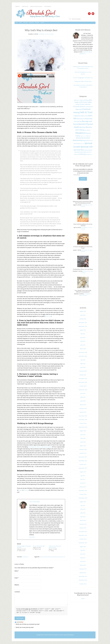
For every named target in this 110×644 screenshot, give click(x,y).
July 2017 (83, 476)
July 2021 (83, 334)
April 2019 (83, 402)
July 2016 (83, 506)
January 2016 (83, 529)
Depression (79, 110)
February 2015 (83, 570)
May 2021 (83, 342)
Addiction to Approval (79, 101)
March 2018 (83, 446)
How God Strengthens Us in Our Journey (83, 226)
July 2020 (83, 361)
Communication (89, 107)
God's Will (44, 558)
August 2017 (83, 473)
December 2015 (83, 532)
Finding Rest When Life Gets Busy (83, 82)
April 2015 (83, 562)
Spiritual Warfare (88, 151)
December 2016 (83, 491)
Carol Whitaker (35, 502)
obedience (49, 558)
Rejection (89, 137)
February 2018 (83, 450)
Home (18, 23)
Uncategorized (25, 558)
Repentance (86, 141)
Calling (89, 103)
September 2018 (83, 428)
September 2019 (83, 390)
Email (17, 579)
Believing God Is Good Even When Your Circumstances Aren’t (83, 203)
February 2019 (83, 409)
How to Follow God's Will (39, 547)
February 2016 (83, 525)
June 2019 (83, 394)
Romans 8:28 (48, 317)
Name (17, 572)
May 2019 (83, 398)
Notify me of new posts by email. (25, 628)
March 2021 (83, 349)
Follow (83, 599)
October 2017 (83, 465)
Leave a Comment (50, 35)
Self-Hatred (77, 144)
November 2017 (83, 461)
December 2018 (83, 417)
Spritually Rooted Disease (81, 153)
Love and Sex (78, 122)
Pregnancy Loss (83, 137)
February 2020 (83, 372)
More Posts (32, 538)
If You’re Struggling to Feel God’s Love (83, 78)
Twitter (21, 491)
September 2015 (83, 543)
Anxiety (87, 101)
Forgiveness (77, 116)
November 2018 (83, 420)
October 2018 (83, 424)
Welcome (36, 23)
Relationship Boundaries (83, 139)
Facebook (27, 491)
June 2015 (83, 555)
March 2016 (83, 521)
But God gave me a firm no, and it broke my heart (42, 448)
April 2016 (83, 517)
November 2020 (83, 357)
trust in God (63, 558)
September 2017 (83, 469)
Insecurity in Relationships (85, 119)
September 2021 (83, 327)
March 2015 (83, 566)
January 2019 (83, 413)
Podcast (58, 23)
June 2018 (83, 435)
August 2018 (83, 432)
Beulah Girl (38, 14)
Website (17, 586)
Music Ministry (87, 131)
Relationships (68, 7)
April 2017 (83, 484)
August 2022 (83, 312)
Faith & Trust (86, 113)
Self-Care (91, 141)
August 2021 (83, 331)
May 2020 (83, 364)
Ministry (20, 7)
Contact (68, 23)
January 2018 (83, 454)
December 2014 (83, 577)
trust (59, 558)
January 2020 (83, 376)
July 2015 (83, 551)
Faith (41, 558)
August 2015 (83, 547)
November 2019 (83, 383)
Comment (17, 592)
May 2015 (83, 558)
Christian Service (79, 107)
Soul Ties (82, 144)
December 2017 (83, 458)
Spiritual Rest (79, 151)
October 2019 (83, 387)
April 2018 (83, 443)
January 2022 (83, 320)
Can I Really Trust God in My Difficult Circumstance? (83, 292)
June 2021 (83, 338)
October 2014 (83, 585)
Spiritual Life (32, 7)
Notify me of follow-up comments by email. (28, 625)
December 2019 (83, 379)
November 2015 (83, 536)
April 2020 (83, 368)
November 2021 (83, 323)
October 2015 (83, 540)
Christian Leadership (85, 105)
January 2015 (83, 573)
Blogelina (72, 635)
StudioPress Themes (59, 635)
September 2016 (83, 499)
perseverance (54, 558)
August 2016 (83, 502)
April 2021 (83, 346)
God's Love (84, 116)
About (27, 23)
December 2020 (83, 353)
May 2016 (83, 514)
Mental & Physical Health (50, 7)
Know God (47, 23)
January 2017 (83, 488)
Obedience (80, 134)
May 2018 (83, 439)
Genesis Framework (49, 635)
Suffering (82, 155)
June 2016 (83, 510)
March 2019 (83, 405)
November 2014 (83, 581)
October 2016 (83, 495)
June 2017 (83, 480)
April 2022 (83, 316)
